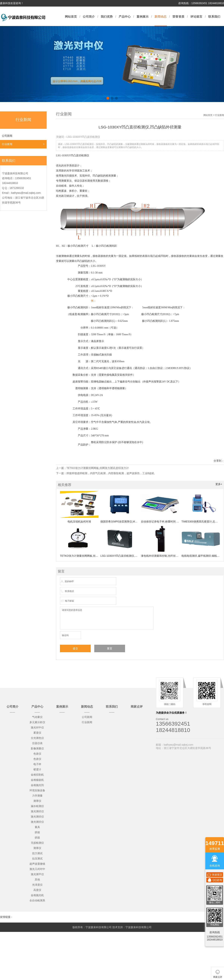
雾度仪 (37, 733)
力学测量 (37, 796)
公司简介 (89, 17)
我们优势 (107, 17)
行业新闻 (7, 144)
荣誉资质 (178, 17)
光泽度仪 (37, 885)
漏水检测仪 (37, 806)
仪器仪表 (37, 743)
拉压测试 (37, 859)
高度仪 (37, 890)
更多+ (219, 484)
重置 (110, 648)
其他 (37, 879)
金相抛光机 (37, 895)
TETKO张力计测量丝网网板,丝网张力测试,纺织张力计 (98, 468)
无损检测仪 (37, 843)
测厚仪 (37, 801)
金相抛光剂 (37, 785)
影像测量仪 (37, 748)
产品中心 (125, 17)
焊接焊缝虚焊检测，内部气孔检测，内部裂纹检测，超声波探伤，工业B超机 (110, 473)
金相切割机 (37, 775)
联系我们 (214, 17)
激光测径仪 (37, 811)
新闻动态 (161, 17)
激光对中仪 (37, 727)
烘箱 (37, 832)
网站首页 (71, 17)
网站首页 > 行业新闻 (214, 115)
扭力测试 (37, 853)
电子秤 (37, 764)
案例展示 (143, 17)
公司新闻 (7, 136)
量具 (37, 827)
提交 (75, 648)
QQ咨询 (215, 880)
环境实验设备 (37, 790)
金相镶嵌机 (37, 780)
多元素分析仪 (37, 722)
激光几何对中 (37, 869)
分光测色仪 (37, 738)
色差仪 (37, 754)
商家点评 (137, 707)
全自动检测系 (37, 900)
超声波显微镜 (37, 864)
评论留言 (196, 17)
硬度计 (37, 769)
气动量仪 (37, 717)
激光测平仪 (37, 874)
